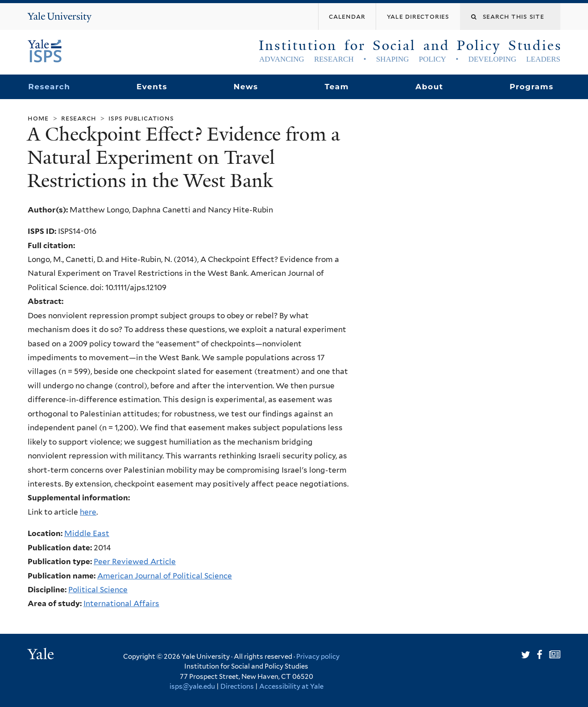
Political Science (98, 590)
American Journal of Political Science (165, 576)
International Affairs (121, 603)
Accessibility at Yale (291, 686)
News (246, 87)
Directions (237, 686)
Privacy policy (318, 657)
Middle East (87, 533)
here (88, 512)
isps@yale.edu (192, 686)
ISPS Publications (141, 118)
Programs (532, 87)
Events (152, 87)
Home (38, 118)
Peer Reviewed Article (135, 561)
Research (49, 87)
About (429, 87)
